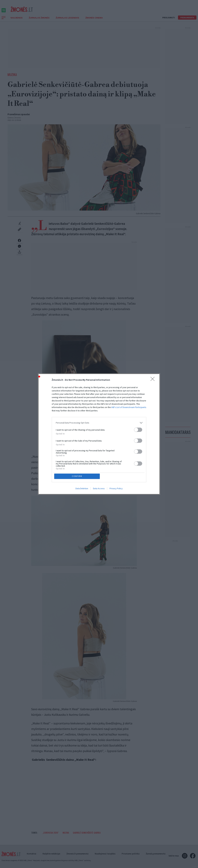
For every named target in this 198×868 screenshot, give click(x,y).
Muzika (12, 78)
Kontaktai (32, 854)
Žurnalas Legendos (67, 21)
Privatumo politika (131, 854)
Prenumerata (187, 21)
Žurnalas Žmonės (39, 21)
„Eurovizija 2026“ (51, 836)
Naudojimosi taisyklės (105, 854)
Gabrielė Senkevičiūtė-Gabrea (87, 836)
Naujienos (17, 21)
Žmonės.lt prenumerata (77, 854)
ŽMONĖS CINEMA (94, 21)
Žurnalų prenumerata (156, 854)
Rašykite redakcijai (51, 854)
